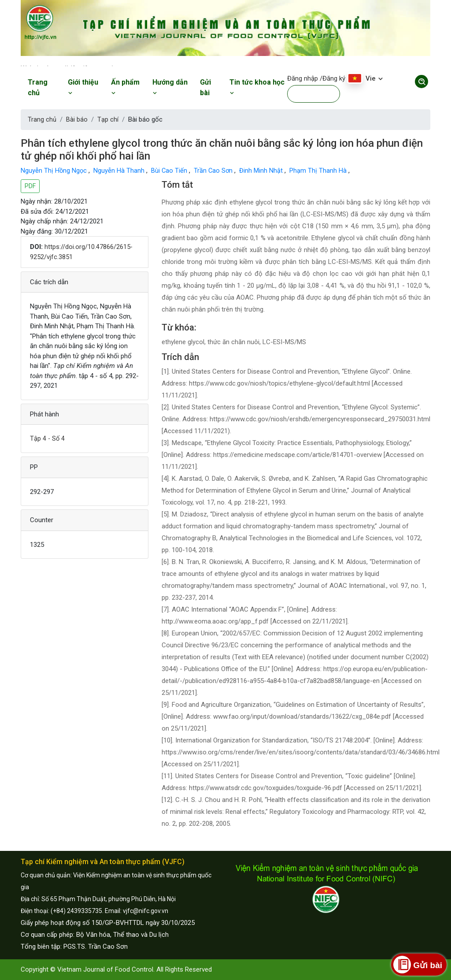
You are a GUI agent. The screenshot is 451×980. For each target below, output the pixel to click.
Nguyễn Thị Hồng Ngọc (55, 171)
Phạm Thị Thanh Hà (321, 171)
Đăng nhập (303, 78)
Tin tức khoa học (257, 87)
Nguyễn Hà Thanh (121, 171)
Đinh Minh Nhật (264, 171)
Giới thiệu (83, 87)
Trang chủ (38, 87)
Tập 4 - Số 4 (48, 438)
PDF (30, 186)
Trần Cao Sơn (216, 171)
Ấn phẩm (125, 87)
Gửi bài (205, 87)
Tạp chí (108, 119)
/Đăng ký (333, 78)
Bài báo (77, 119)
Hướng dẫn (170, 87)
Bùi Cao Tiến (171, 171)
